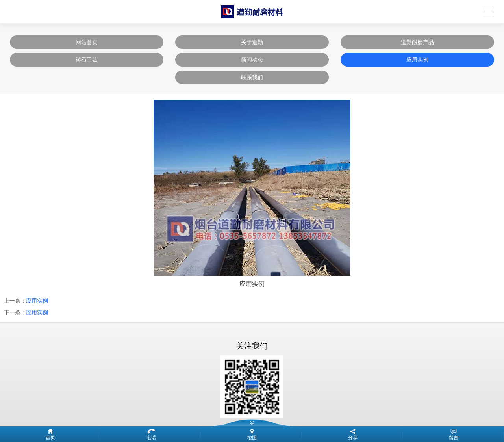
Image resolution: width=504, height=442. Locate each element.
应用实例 (417, 59)
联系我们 (252, 77)
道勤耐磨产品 (417, 42)
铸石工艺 (87, 59)
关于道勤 (252, 42)
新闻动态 (252, 59)
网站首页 (87, 42)
